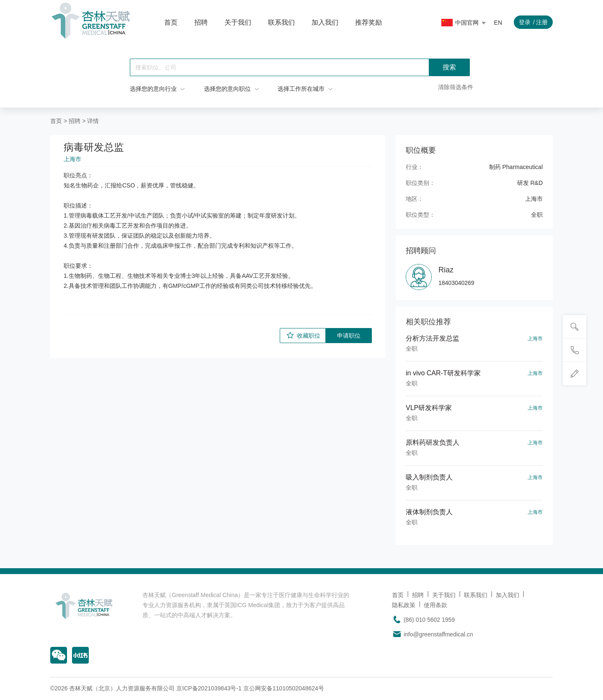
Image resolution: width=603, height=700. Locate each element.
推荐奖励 (368, 22)
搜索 (449, 67)
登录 (525, 22)
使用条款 (435, 605)
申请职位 (349, 336)
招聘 (201, 22)
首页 (171, 22)
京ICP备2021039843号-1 (209, 688)
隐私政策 (404, 605)
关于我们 (238, 22)
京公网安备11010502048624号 (284, 688)
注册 (542, 22)
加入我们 (325, 22)
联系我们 (281, 22)
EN (498, 23)
